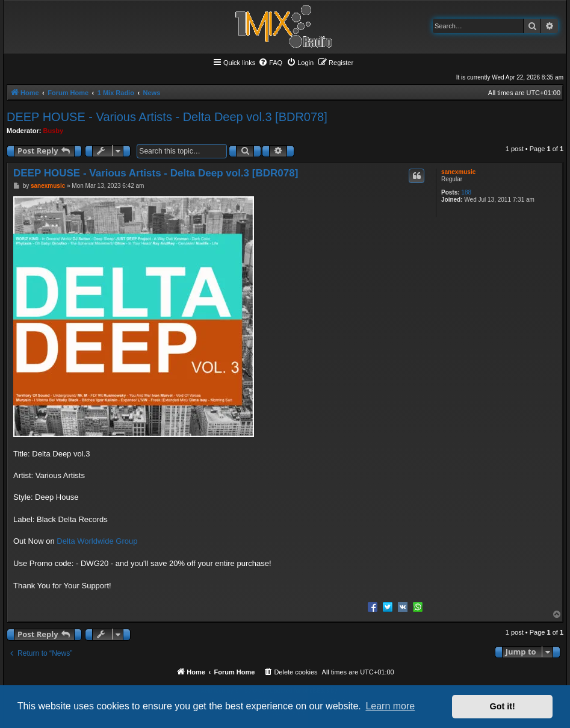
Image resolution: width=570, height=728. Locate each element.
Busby (54, 131)
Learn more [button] (390, 706)
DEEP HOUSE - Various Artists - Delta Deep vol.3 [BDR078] (167, 117)
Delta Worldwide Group (97, 541)
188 (466, 192)
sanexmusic (458, 172)
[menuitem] (270, 63)
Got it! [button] (503, 706)
